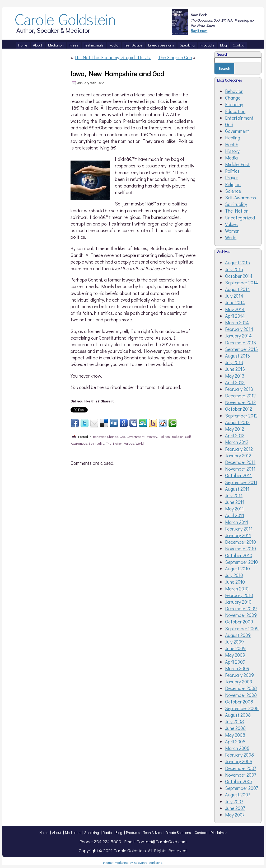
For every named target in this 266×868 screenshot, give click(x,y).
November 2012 (240, 402)
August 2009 (238, 635)
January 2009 (239, 682)
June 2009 (235, 648)
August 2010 (237, 569)
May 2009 (235, 655)
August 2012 (237, 422)
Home (44, 832)
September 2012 (241, 416)
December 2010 (241, 542)
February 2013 (239, 389)
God (123, 436)
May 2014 (235, 309)
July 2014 (234, 296)
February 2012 (239, 449)
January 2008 (239, 761)
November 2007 (241, 775)
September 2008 (242, 708)
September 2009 (242, 628)
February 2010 (239, 595)
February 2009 (239, 675)
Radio (107, 832)
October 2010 (239, 555)
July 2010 (234, 575)
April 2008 (235, 742)
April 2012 (235, 435)
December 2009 (241, 608)
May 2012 (235, 429)
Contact (201, 832)
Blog (119, 832)
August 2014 (238, 289)
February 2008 (239, 755)
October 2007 (239, 781)
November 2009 (241, 615)
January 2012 (238, 456)
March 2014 (237, 322)
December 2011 (240, 462)
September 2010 (241, 562)
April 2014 (235, 316)
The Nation (114, 443)
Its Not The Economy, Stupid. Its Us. (113, 57)
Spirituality (96, 443)
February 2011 (239, 529)
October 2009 (239, 622)
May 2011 (234, 509)
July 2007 (234, 801)
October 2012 (239, 409)
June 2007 (235, 808)
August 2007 (237, 795)
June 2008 (235, 728)
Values (129, 443)
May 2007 (235, 815)
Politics (165, 436)
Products (133, 832)
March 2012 (237, 442)
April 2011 (235, 515)
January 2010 (238, 602)
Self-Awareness (241, 198)
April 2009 (235, 662)
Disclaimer (219, 832)
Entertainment (239, 118)
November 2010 (241, 548)
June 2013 (235, 369)
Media (231, 158)
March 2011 (237, 522)
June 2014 (235, 302)
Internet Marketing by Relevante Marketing (133, 862)
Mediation (73, 832)
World (140, 443)
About (57, 832)
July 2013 (234, 362)
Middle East (237, 164)
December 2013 (241, 342)
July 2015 (234, 269)
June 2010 (235, 582)
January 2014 (238, 336)
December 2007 (241, 768)
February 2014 (239, 329)
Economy (234, 104)
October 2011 (238, 475)
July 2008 (234, 721)
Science (233, 191)
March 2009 (237, 668)
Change (113, 436)
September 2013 (241, 349)
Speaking (92, 832)
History (152, 436)
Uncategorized (240, 218)
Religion (178, 436)
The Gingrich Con (175, 57)
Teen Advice (153, 832)
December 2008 (241, 688)
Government (136, 436)
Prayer (232, 177)
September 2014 (242, 283)
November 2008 (241, 695)
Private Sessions (178, 832)
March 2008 (237, 748)
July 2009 (234, 642)
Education (235, 111)
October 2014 (239, 276)
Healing (233, 138)
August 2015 (237, 262)
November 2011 (240, 469)
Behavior (99, 436)
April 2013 (235, 382)
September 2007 (241, 788)
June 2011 (235, 502)
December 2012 (240, 396)
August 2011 (237, 489)
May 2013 (235, 376)
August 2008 (238, 715)
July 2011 (234, 495)
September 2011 (241, 482)
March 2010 (237, 589)
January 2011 (238, 535)
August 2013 (237, 356)
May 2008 (235, 735)
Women (232, 231)
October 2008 (239, 702)
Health (232, 144)
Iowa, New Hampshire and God (117, 74)
